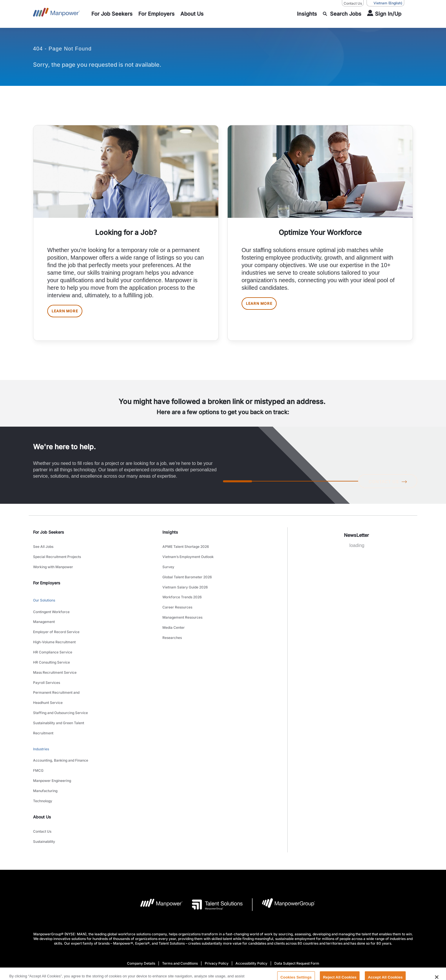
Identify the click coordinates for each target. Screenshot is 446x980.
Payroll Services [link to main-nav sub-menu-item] (47, 654)
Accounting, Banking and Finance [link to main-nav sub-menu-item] (61, 712)
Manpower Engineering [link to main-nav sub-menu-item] (52, 727)
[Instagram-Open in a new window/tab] (243, 933)
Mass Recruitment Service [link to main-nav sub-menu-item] (55, 647)
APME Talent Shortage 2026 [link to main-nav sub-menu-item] (186, 550)
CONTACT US (386, 485)
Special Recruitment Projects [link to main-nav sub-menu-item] (57, 557)
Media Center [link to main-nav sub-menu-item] (174, 608)
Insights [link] (170, 537)
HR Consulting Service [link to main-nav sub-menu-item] (51, 640)
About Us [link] (42, 756)
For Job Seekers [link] (49, 537)
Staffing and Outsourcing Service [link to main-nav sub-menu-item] (60, 676)
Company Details (141, 897)
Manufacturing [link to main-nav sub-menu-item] (45, 734)
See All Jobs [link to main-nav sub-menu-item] (43, 550)
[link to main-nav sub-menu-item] (112, 14)
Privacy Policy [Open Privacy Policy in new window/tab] (217, 897)
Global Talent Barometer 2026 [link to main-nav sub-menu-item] (187, 572)
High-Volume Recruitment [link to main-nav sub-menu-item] (54, 625)
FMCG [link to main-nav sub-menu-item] (38, 720)
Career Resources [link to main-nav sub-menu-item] (177, 594)
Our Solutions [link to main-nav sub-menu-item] (44, 595)
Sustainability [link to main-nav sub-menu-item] (44, 776)
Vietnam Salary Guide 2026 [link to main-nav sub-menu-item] (185, 579)
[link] (223, 933)
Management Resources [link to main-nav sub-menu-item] (182, 601)
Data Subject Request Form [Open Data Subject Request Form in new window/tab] (297, 897)
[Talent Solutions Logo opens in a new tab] (213, 838)
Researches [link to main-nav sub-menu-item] (172, 615)
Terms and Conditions (180, 897)
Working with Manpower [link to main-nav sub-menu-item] (53, 565)
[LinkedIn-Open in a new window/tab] (204, 932)
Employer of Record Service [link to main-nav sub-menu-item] (56, 618)
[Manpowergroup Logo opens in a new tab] (284, 838)
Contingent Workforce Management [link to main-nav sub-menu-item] (51, 607)
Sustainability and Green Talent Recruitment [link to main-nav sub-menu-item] (59, 687)
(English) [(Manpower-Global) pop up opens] (385, 3)
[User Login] (384, 14)
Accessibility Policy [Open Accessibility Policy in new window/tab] (251, 897)
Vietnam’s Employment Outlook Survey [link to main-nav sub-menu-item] (188, 561)
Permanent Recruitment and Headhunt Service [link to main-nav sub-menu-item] (56, 665)
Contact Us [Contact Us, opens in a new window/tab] (353, 3)
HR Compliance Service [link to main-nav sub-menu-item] (53, 633)
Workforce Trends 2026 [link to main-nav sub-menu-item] (182, 586)
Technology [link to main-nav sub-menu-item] (43, 741)
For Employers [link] (47, 579)
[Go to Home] (56, 14)
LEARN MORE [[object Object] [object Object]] (70, 314)
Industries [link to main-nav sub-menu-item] (41, 704)
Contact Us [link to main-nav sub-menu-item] (42, 769)
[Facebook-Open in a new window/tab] (223, 933)
